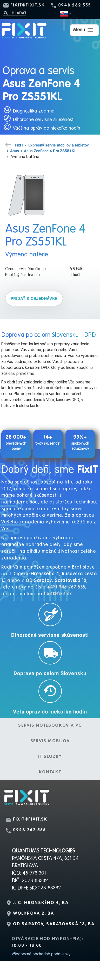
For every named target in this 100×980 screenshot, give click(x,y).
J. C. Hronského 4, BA (41, 903)
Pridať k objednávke (34, 298)
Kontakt (50, 772)
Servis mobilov (50, 741)
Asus (15, 151)
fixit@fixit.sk (28, 5)
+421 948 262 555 (66, 587)
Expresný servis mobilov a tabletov (59, 145)
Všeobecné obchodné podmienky (41, 954)
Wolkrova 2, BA (34, 914)
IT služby (50, 757)
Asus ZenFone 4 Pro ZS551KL (50, 151)
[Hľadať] (14, 13)
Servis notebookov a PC (50, 726)
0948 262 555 (75, 5)
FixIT (19, 145)
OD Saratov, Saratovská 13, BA (54, 924)
